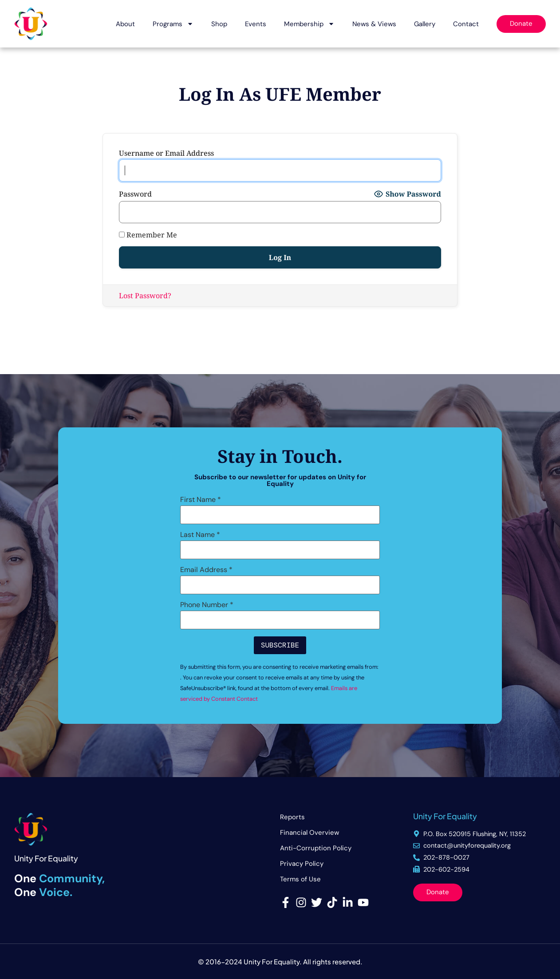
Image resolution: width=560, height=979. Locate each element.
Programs (173, 24)
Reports (292, 817)
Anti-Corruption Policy (316, 848)
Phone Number (207, 605)
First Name (201, 500)
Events (256, 24)
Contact (466, 24)
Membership (309, 24)
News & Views (374, 24)
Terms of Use (300, 879)
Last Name (200, 535)
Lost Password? (145, 296)
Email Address (206, 570)
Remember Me (148, 235)
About (125, 24)
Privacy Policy (302, 864)
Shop (219, 24)
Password (135, 194)
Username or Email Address (166, 153)
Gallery (425, 24)
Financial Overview (310, 833)
